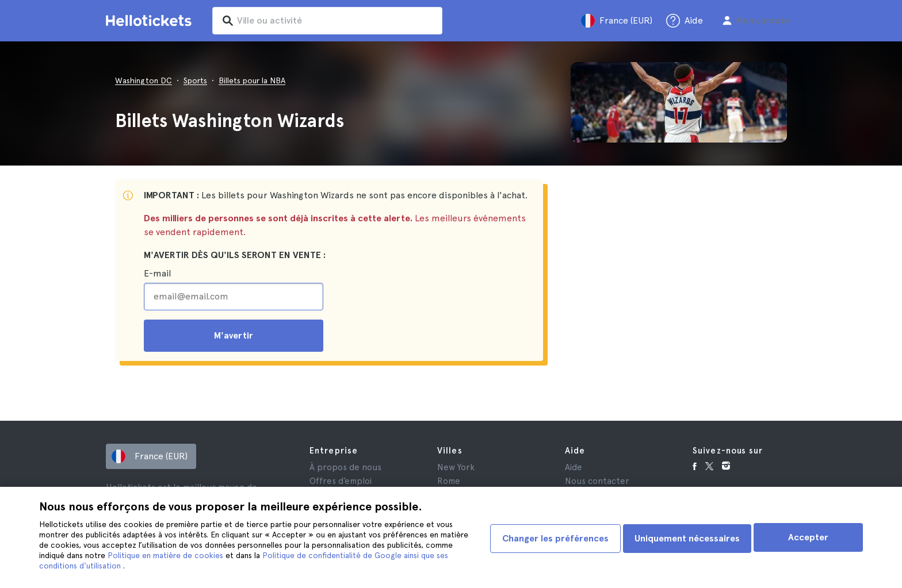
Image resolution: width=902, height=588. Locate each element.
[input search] (343, 21)
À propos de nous (345, 467)
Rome (449, 481)
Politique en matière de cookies (196, 555)
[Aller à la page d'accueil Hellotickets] (151, 21)
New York (456, 467)
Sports (195, 80)
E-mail (157, 273)
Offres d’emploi (341, 481)
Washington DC (144, 80)
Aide (574, 467)
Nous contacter (597, 481)
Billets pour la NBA (252, 80)
